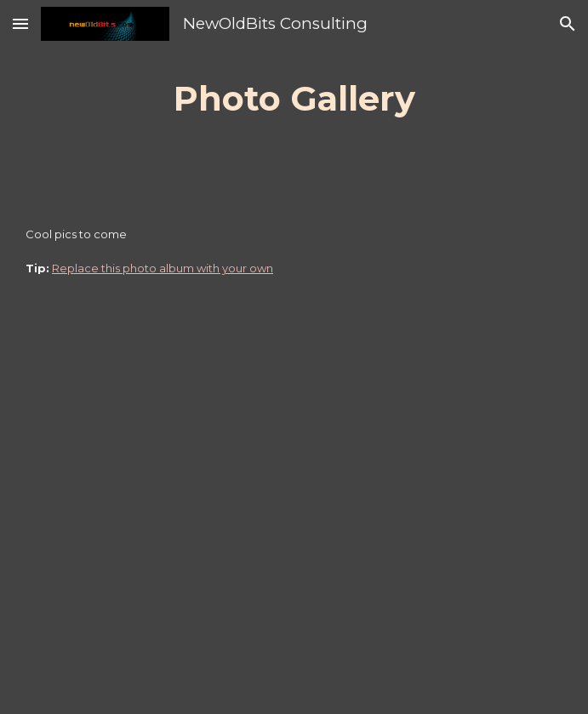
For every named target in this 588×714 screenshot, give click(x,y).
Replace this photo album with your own (163, 268)
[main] (294, 98)
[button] (20, 23)
